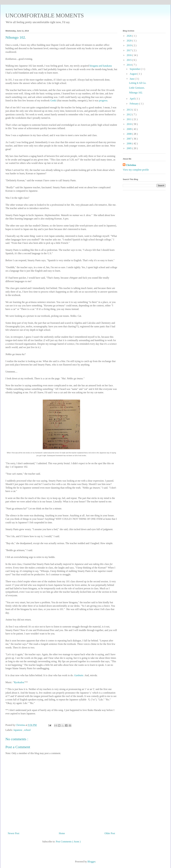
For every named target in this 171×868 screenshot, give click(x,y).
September (135, 69)
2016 (129, 55)
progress (103, 100)
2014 (129, 65)
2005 (129, 148)
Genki (53, 100)
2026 (129, 36)
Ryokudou (19, 682)
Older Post (110, 833)
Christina (131, 165)
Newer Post (14, 833)
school (27, 730)
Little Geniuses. (137, 88)
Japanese (18, 730)
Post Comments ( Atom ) (68, 842)
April (133, 99)
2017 (129, 50)
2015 (129, 60)
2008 (129, 134)
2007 (129, 139)
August (134, 74)
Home (62, 833)
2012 (129, 114)
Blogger (91, 862)
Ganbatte (79, 675)
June (132, 79)
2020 (129, 41)
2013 (129, 110)
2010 (129, 124)
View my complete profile (136, 170)
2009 (129, 129)
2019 (129, 45)
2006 (129, 143)
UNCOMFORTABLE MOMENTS (45, 16)
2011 (129, 119)
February (134, 104)
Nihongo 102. (136, 93)
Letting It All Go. (138, 83)
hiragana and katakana (101, 66)
